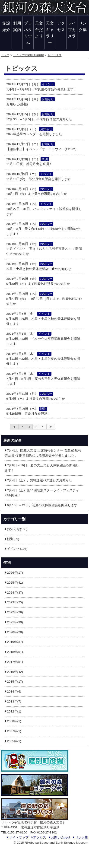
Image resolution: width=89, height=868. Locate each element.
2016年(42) (14, 672)
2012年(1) (13, 711)
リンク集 (83, 26)
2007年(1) (13, 731)
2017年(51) (14, 662)
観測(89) (12, 539)
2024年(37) (14, 593)
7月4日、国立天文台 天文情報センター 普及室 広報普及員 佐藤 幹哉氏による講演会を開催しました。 (43, 453)
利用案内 (17, 26)
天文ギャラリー (50, 33)
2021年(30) (14, 622)
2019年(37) (14, 642)
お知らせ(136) (16, 529)
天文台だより (39, 30)
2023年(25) (14, 602)
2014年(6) (13, 692)
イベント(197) (16, 549)
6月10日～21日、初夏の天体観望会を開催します (41, 505)
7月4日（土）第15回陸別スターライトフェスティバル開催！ (42, 493)
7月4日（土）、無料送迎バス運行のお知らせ (38, 480)
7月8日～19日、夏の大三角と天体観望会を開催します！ (42, 468)
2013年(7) (13, 701)
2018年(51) (14, 652)
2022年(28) (14, 612)
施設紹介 (6, 26)
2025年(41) (14, 583)
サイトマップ (17, 838)
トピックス (54, 55)
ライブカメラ (72, 30)
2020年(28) (14, 632)
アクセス (61, 26)
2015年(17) (14, 682)
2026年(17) (14, 573)
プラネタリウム (28, 33)
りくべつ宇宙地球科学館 (29, 55)
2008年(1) (13, 721)
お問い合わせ (59, 838)
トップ (5, 55)
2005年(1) (13, 741)
